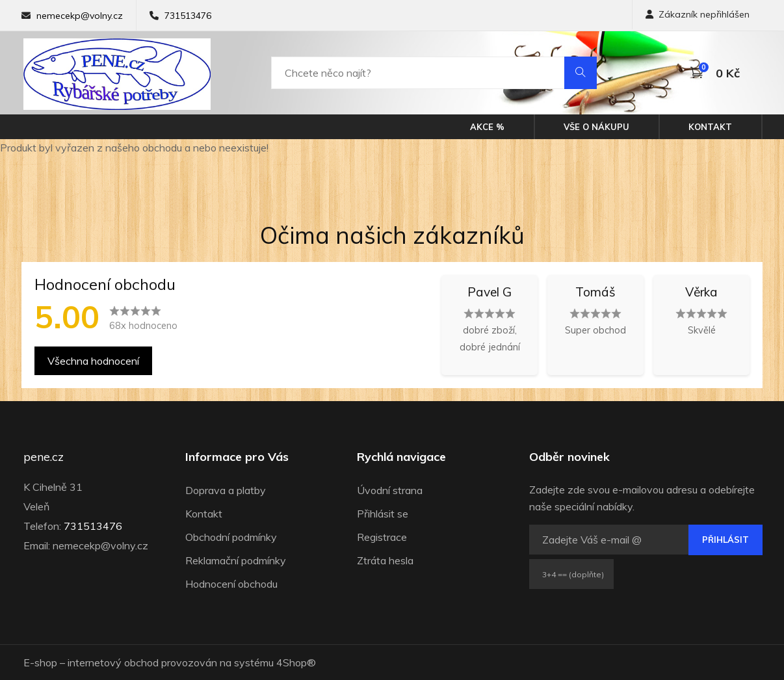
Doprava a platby (226, 490)
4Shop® (296, 662)
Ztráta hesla (385, 560)
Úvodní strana (390, 490)
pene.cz (44, 457)
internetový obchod (113, 662)
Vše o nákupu (596, 127)
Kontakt (710, 127)
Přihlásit (725, 540)
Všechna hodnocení (93, 361)
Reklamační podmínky (236, 560)
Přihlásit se (383, 514)
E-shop (40, 662)
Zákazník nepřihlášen (698, 14)
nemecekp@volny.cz (80, 16)
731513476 (188, 16)
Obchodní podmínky (231, 537)
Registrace (382, 537)
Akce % (487, 127)
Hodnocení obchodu (231, 584)
